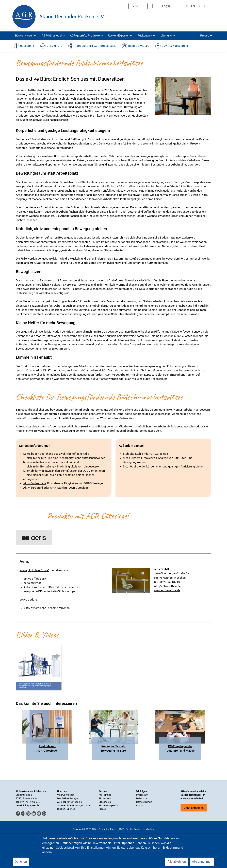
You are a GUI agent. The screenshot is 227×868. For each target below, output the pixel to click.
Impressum (142, 795)
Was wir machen (66, 795)
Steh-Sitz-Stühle (133, 454)
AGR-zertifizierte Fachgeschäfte (74, 805)
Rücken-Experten (66, 809)
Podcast (116, 805)
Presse (102, 809)
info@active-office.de (167, 586)
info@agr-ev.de (31, 805)
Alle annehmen (202, 862)
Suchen (125, 6)
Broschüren (105, 802)
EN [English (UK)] (193, 6)
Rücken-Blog (105, 805)
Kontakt (140, 805)
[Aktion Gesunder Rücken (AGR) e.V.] (24, 17)
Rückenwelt (105, 798)
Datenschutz (143, 798)
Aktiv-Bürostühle (119, 280)
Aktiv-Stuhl (57, 488)
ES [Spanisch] (199, 6)
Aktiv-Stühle (144, 280)
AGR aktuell (105, 795)
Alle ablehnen (177, 862)
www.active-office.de (167, 590)
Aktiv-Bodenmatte (35, 483)
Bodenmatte (168, 238)
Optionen (21, 862)
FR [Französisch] (206, 6)
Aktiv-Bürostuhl (33, 488)
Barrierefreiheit (144, 802)
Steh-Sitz (29, 306)
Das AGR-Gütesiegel (68, 798)
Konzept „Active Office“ (34, 570)
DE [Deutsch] (187, 6)
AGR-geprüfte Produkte (69, 802)
